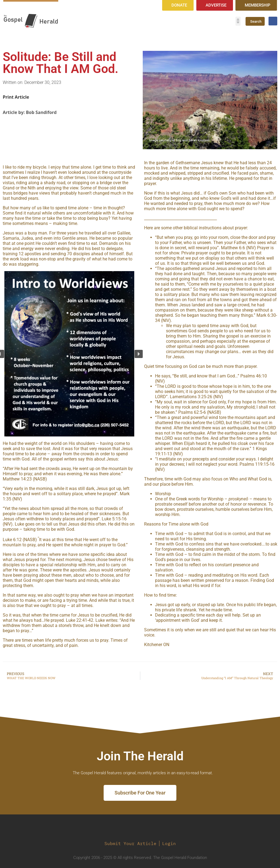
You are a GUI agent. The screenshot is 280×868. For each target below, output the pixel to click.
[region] (69, 354)
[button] (238, 21)
